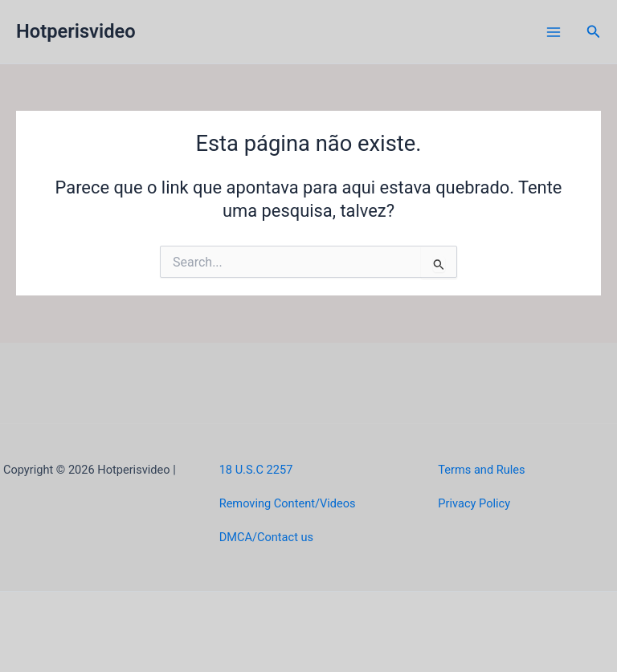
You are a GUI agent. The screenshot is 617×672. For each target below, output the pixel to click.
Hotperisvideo (76, 31)
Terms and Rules (481, 470)
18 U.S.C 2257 (256, 470)
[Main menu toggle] (554, 32)
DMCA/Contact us (266, 537)
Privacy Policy (474, 503)
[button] (594, 32)
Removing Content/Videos (288, 503)
